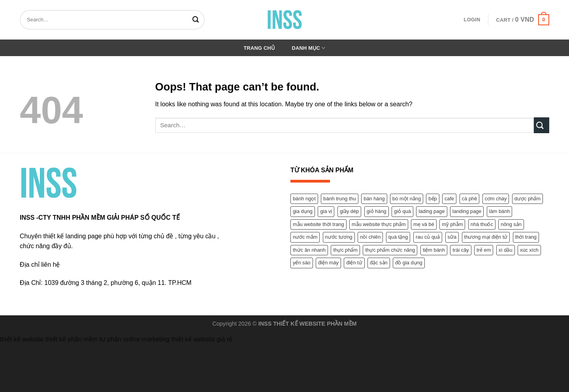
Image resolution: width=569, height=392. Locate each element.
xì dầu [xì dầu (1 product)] (506, 250)
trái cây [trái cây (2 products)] (461, 250)
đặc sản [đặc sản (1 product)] (379, 263)
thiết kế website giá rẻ (202, 339)
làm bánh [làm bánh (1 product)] (500, 211)
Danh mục (309, 48)
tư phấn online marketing (134, 339)
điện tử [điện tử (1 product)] (354, 263)
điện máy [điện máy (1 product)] (328, 263)
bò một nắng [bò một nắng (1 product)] (407, 199)
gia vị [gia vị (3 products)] (326, 211)
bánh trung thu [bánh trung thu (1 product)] (340, 199)
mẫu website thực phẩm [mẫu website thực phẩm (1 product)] (379, 224)
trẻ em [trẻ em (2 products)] (484, 250)
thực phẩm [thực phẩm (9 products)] (345, 250)
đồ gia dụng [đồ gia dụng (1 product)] (409, 263)
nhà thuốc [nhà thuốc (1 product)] (482, 224)
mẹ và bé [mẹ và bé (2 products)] (424, 224)
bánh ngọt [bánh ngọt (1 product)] (304, 199)
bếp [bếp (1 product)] (432, 199)
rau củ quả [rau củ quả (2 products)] (428, 237)
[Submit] (197, 20)
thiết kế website (22, 339)
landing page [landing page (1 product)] (467, 211)
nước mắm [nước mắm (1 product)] (305, 237)
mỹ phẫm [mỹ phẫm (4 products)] (452, 224)
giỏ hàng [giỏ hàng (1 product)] (377, 211)
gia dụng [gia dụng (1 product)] (303, 211)
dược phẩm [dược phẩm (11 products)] (528, 199)
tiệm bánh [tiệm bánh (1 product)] (434, 250)
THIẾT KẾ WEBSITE (299, 324)
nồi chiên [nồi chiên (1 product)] (370, 237)
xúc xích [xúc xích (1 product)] (529, 250)
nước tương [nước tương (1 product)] (339, 237)
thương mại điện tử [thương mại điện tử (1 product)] (486, 237)
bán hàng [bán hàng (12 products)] (374, 199)
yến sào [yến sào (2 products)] (302, 263)
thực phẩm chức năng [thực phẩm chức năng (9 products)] (390, 250)
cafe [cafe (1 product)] (449, 199)
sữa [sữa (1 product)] (452, 237)
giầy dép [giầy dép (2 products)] (349, 211)
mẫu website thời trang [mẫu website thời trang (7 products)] (318, 224)
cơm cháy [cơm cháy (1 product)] (496, 199)
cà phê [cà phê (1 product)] (469, 199)
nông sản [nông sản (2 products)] (511, 224)
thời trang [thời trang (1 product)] (526, 237)
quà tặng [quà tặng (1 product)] (398, 237)
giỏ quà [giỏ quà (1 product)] (402, 211)
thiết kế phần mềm (72, 339)
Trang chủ (259, 48)
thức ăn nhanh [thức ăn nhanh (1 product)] (309, 250)
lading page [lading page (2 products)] (431, 211)
